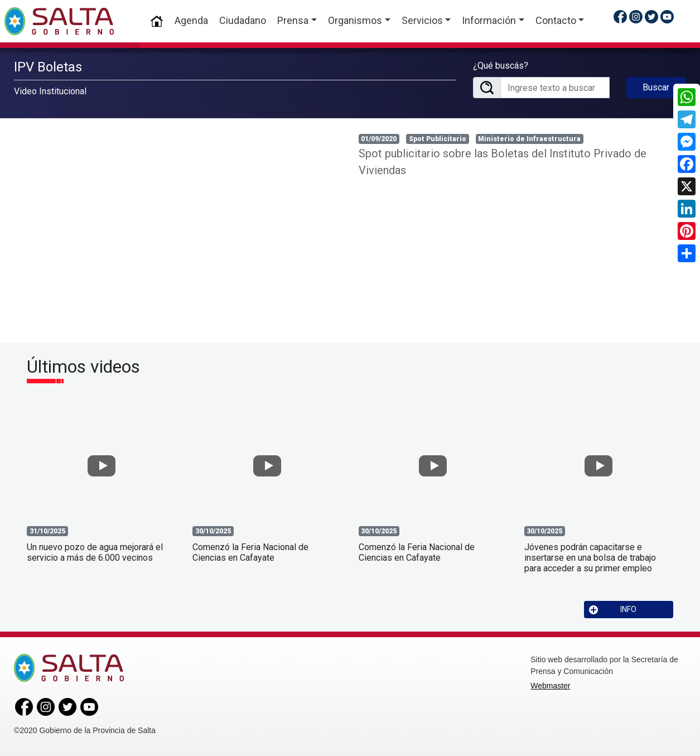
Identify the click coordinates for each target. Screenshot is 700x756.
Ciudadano (243, 20)
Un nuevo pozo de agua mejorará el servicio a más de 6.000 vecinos (95, 552)
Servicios (422, 20)
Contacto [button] (556, 20)
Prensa (293, 20)
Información (489, 20)
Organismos (355, 20)
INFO (613, 610)
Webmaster (550, 686)
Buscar (656, 87)
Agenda (191, 20)
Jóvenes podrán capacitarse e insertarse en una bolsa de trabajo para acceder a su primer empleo (590, 558)
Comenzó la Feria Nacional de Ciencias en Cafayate (250, 552)
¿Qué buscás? (501, 66)
